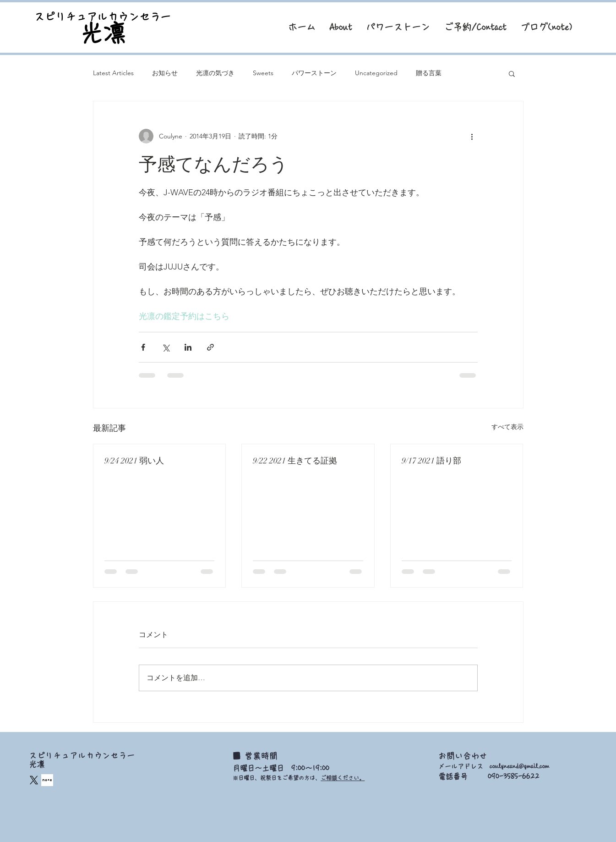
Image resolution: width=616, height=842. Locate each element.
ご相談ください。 (343, 778)
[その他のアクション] (472, 136)
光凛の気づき (215, 73)
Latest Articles (113, 73)
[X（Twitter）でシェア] (166, 347)
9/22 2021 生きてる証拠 (295, 461)
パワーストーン (314, 73)
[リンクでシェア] (210, 347)
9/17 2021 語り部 (431, 461)
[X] (34, 780)
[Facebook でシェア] (143, 347)
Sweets (263, 73)
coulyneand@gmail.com (519, 766)
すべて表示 (507, 427)
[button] (512, 73)
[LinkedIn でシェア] (188, 347)
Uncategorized (376, 73)
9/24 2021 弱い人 (134, 461)
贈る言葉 (429, 73)
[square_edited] (47, 780)
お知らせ (165, 73)
